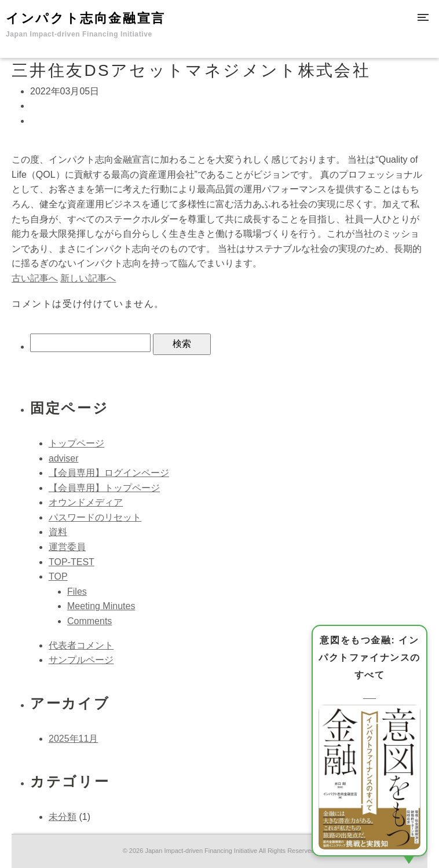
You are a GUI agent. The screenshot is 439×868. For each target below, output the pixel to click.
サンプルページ (81, 660)
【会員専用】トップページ (104, 488)
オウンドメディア (86, 502)
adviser (64, 458)
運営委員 (67, 547)
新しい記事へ (88, 278)
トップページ (76, 443)
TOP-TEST (72, 562)
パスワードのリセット (95, 517)
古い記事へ (35, 278)
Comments (89, 621)
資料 (58, 532)
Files (77, 592)
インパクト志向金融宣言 (86, 25)
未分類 (63, 817)
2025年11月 (73, 739)
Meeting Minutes (101, 606)
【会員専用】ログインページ (109, 473)
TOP (58, 576)
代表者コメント (81, 645)
